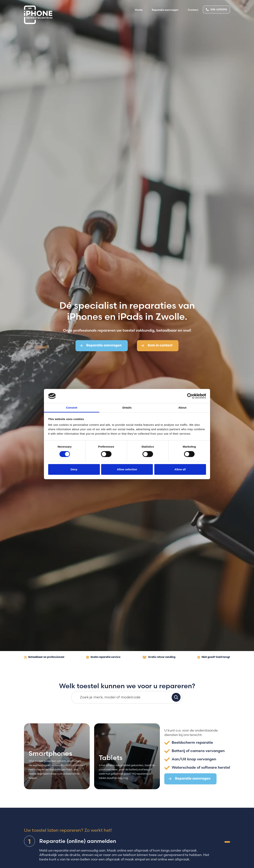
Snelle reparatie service (103, 657)
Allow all (180, 469)
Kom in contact (157, 346)
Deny (74, 469)
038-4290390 (216, 9)
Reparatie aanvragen (165, 10)
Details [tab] (127, 408)
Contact (193, 10)
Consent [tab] (72, 408)
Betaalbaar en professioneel (44, 657)
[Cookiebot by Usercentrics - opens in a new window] (190, 396)
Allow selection (127, 469)
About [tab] (182, 408)
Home (139, 10)
